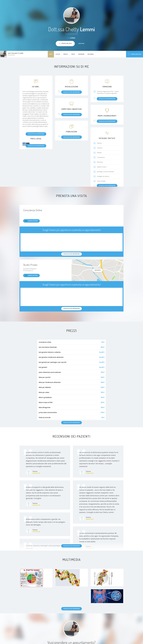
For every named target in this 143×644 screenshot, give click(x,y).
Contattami (81, 43)
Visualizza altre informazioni (36, 134)
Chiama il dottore (31, 221)
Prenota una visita (135, 54)
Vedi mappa (98, 270)
